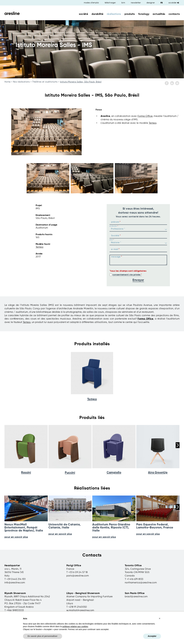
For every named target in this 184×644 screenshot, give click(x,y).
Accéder (174, 3)
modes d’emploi (91, 3)
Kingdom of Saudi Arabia (19, 607)
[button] (160, 618)
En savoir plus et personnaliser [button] (43, 636)
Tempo (153, 123)
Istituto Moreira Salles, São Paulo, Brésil (81, 82)
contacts (174, 14)
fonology (144, 14)
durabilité (97, 14)
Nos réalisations (21, 82)
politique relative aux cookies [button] (75, 626)
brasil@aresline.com (136, 597)
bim (123, 3)
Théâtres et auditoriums (45, 82)
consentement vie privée (126, 275)
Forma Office (145, 116)
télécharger (110, 3)
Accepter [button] (152, 636)
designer (151, 3)
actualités (159, 14)
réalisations (114, 14)
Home (8, 82)
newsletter (136, 3)
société (83, 14)
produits (130, 14)
